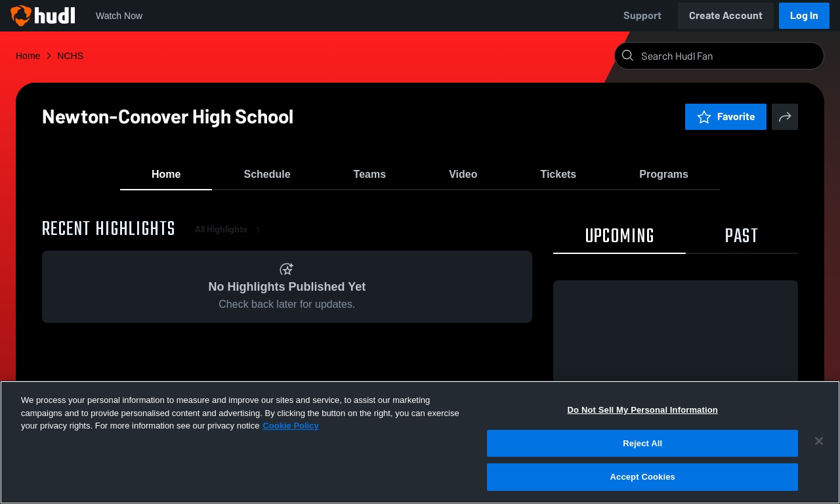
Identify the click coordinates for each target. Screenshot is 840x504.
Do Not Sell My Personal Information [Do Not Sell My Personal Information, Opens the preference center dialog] (643, 410)
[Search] (730, 56)
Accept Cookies (643, 477)
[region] (420, 442)
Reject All (642, 443)
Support (642, 15)
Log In (804, 15)
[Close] (819, 441)
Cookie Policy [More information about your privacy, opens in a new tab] (290, 426)
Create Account (726, 15)
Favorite (726, 116)
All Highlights (230, 236)
